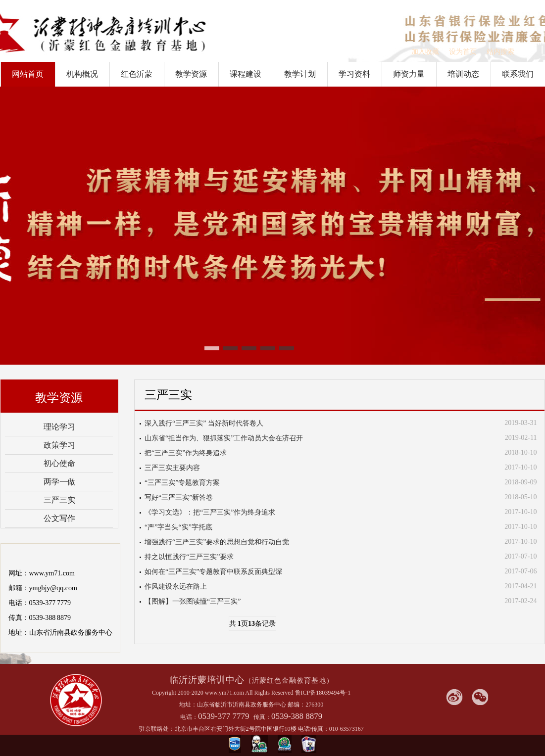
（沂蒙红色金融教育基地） (289, 681)
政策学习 (59, 445)
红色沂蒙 (137, 74)
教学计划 (300, 74)
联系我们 (518, 74)
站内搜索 (500, 52)
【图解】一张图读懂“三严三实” (193, 601)
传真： (262, 717)
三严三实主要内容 (172, 468)
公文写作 (59, 518)
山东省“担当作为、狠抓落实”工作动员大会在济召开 (224, 438)
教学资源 (191, 74)
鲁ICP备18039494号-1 (323, 693)
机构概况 (82, 74)
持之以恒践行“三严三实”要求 (189, 557)
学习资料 (354, 74)
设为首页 (463, 52)
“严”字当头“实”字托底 (178, 527)
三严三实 (59, 500)
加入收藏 (425, 52)
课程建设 (246, 74)
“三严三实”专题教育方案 (182, 483)
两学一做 (59, 482)
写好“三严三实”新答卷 (179, 497)
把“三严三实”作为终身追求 (186, 453)
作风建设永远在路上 (176, 587)
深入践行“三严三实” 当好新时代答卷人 (204, 423)
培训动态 (463, 74)
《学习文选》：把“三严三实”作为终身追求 (210, 512)
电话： (189, 717)
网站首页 (28, 74)
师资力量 (409, 74)
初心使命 (59, 463)
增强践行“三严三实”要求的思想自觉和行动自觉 (217, 542)
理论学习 (59, 427)
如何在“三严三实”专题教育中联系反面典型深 (213, 572)
